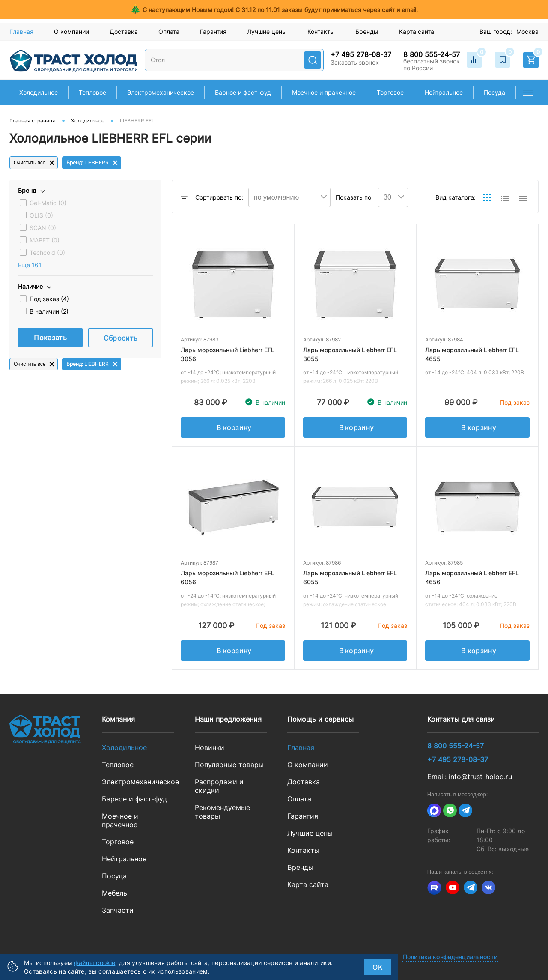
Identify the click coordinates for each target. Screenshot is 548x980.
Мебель (115, 893)
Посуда (114, 876)
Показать (50, 338)
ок (378, 967)
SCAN (43, 228)
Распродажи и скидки (219, 786)
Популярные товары (229, 765)
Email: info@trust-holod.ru (470, 777)
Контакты (321, 31)
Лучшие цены (267, 31)
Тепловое (118, 765)
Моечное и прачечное (120, 820)
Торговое (118, 842)
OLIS (41, 215)
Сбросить (121, 338)
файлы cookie (95, 963)
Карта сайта (417, 31)
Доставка (124, 31)
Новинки (210, 747)
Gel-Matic (48, 203)
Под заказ (49, 299)
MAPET (45, 240)
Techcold (47, 252)
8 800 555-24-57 (432, 54)
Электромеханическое (138, 782)
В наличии (49, 311)
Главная (21, 31)
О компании (71, 31)
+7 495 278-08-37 (361, 54)
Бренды (367, 31)
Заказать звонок (355, 62)
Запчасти (118, 910)
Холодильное (124, 747)
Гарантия (213, 31)
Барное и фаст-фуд (134, 799)
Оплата (169, 31)
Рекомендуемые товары (222, 812)
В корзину (234, 427)
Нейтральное (124, 859)
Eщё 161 (30, 265)
